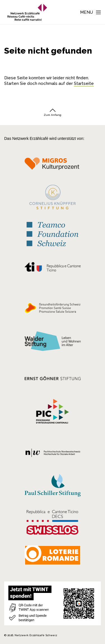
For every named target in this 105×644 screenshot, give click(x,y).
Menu (87, 12)
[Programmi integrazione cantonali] (53, 413)
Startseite (84, 83)
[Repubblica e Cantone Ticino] (53, 268)
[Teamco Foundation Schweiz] (53, 234)
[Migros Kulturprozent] (53, 166)
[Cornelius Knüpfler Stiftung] (53, 198)
